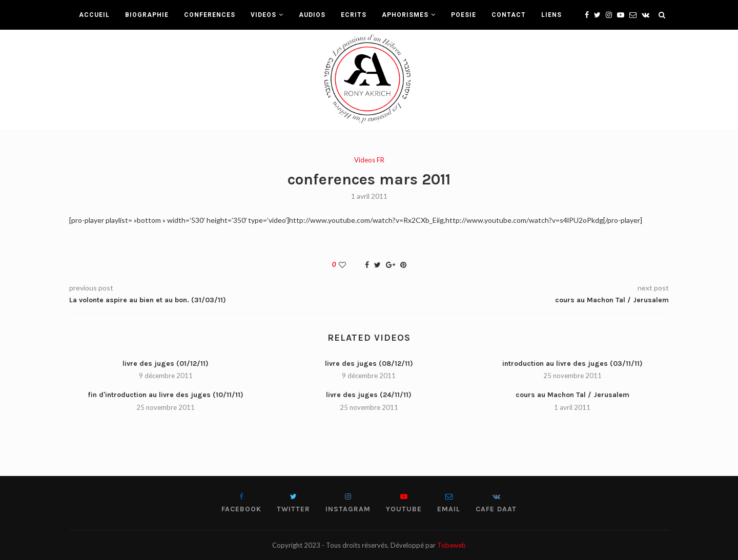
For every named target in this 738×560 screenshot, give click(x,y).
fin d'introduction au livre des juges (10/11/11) (166, 395)
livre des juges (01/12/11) (166, 364)
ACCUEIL (94, 15)
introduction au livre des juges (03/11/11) (572, 364)
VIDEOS (263, 15)
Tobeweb (452, 545)
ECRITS (354, 15)
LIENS (551, 15)
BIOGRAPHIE (147, 15)
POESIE (464, 15)
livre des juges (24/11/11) (369, 395)
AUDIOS (312, 15)
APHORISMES (405, 15)
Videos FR (369, 160)
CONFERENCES (210, 15)
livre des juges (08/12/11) (369, 364)
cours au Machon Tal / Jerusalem (572, 395)
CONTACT (509, 15)
